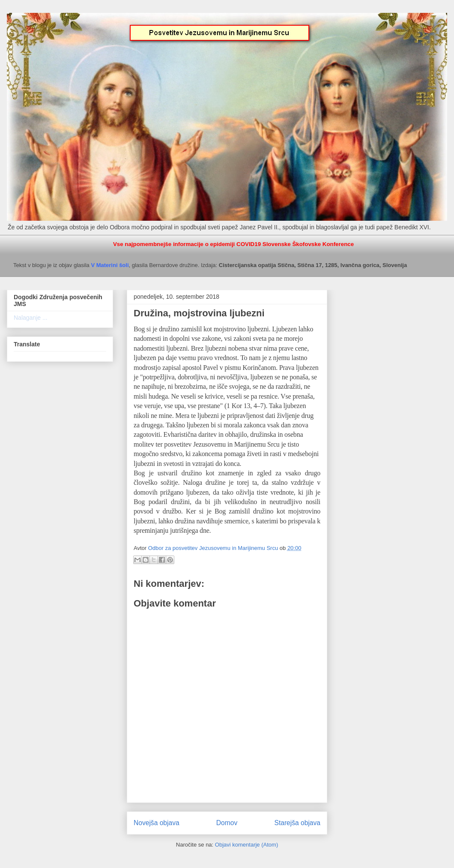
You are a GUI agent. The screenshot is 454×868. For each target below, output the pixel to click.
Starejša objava (298, 823)
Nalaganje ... (31, 318)
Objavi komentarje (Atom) (246, 845)
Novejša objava (157, 823)
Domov (227, 823)
